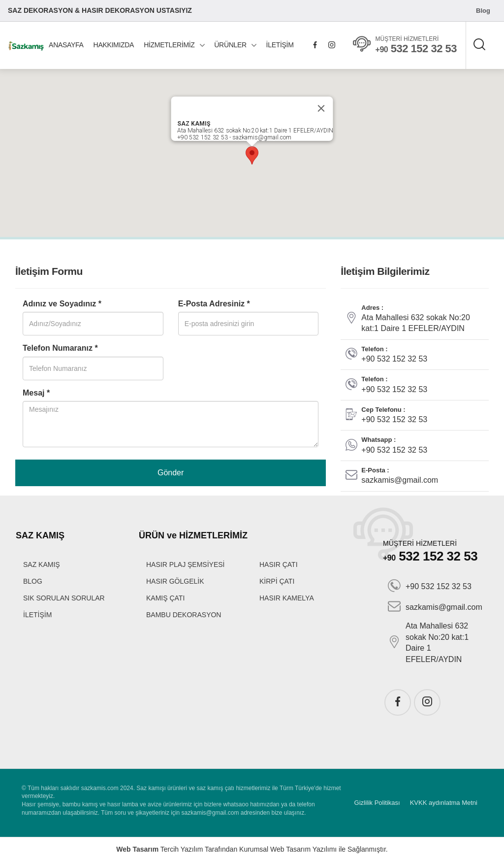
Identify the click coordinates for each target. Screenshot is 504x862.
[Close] (321, 108)
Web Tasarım (137, 849)
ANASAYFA (66, 45)
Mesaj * (36, 393)
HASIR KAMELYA (287, 598)
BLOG (33, 581)
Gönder (171, 473)
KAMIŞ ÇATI (165, 598)
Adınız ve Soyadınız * (62, 304)
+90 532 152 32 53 (430, 587)
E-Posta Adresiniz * (214, 304)
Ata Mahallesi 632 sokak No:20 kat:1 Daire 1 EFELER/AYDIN (428, 642)
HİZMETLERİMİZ (169, 45)
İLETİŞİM (280, 45)
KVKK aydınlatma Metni (444, 803)
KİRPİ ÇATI (277, 581)
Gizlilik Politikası (377, 803)
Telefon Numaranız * (60, 348)
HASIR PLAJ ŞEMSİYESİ (186, 564)
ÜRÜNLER (230, 45)
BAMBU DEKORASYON (184, 615)
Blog (483, 11)
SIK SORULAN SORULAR (64, 598)
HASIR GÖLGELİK (175, 581)
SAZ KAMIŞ (42, 564)
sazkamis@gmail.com (435, 607)
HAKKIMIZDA (114, 45)
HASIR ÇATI (279, 564)
